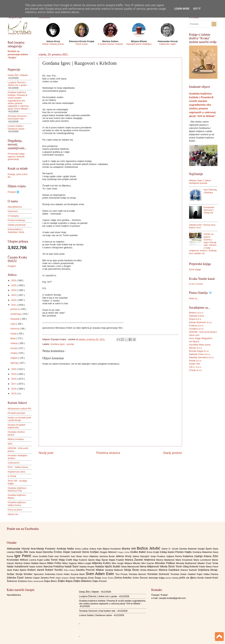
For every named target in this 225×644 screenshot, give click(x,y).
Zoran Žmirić (108, 578)
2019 (14, 374)
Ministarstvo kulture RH (20, 409)
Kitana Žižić (211, 556)
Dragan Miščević (109, 552)
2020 (14, 369)
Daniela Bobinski (188, 549)
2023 (14, 295)
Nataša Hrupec (87, 567)
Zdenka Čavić (16, 578)
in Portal (12, 476)
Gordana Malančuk (203, 552)
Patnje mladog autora (53, 44)
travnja (14, 348)
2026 (14, 280)
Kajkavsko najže (168, 44)
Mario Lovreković (203, 560)
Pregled (12, 266)
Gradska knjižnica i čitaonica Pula (17, 489)
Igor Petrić (24, 556)
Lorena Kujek (36, 560)
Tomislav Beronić (138, 574)
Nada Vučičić (36, 567)
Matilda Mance (39, 563)
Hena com (194, 335)
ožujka (14, 353)
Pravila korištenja (16, 220)
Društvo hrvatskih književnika (17, 426)
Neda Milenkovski (130, 567)
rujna (13, 324)
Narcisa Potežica (54, 566)
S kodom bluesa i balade (110, 44)
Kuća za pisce (15, 510)
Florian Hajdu (184, 552)
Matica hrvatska (16, 439)
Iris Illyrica (194, 341)
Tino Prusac (122, 574)
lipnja (13, 338)
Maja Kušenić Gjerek (84, 560)
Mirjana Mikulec (133, 563)
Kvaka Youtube (196, 284)
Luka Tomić (51, 560)
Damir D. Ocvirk (170, 549)
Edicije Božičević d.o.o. (201, 322)
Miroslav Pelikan (165, 563)
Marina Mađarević (166, 560)
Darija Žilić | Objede (18, 75)
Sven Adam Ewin (101, 574)
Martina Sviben (23, 563)
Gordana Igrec (58, 344)
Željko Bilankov (83, 581)
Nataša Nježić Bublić (108, 566)
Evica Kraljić (153, 552)
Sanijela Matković (115, 570)
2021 (14, 305)
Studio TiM (194, 364)
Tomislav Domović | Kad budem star (18, 117)
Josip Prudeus (158, 556)
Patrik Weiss (206, 567)
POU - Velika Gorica (18, 467)
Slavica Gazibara (169, 570)
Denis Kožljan (91, 552)
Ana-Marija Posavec (44, 549)
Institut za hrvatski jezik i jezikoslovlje (19, 419)
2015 (14, 393)
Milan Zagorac (70, 563)
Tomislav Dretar (179, 574)
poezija (70, 344)
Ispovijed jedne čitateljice (139, 44)
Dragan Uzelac (124, 552)
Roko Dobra (70, 570)
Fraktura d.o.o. (197, 326)
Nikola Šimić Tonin (171, 566)
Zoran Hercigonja (79, 578)
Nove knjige (195, 269)
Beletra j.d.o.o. (196, 313)
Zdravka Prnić (48, 578)
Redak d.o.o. (196, 361)
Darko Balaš (36, 552)
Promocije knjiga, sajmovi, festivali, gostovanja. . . (16, 156)
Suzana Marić (78, 574)
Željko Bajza (65, 581)
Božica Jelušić (149, 548)
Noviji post (46, 453)
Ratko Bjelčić (20, 570)
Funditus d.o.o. (197, 329)
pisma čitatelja (172, 578)
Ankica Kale (96, 549)
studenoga (16, 314)
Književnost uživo (17, 472)
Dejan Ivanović (73, 552)
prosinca (15, 309)
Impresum (13, 211)
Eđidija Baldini (168, 552)
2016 (14, 389)
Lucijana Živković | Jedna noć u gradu (17, 84)
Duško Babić (139, 552)
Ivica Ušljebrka (91, 556)
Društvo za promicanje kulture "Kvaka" (18, 54)
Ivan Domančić (63, 556)
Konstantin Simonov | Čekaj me (209, 210)
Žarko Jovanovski (36, 581)
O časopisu (13, 216)
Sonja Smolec (24, 574)
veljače (14, 358)
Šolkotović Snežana (17, 581)
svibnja (14, 343)
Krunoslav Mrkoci (18, 560)
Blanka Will (129, 549)
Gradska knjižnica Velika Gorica (17, 504)
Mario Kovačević (184, 560)
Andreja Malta (66, 549)
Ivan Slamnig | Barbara (210, 191)
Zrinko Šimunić (141, 578)
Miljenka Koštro (102, 563)
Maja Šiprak (102, 560)
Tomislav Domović (159, 574)
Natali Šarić (72, 566)
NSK (10, 444)
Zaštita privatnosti (17, 225)
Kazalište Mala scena (200, 345)
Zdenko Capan (33, 578)
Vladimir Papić (195, 574)
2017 (14, 384)
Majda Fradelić (117, 560)
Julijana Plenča (175, 556)
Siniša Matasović (149, 570)
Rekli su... (194, 298)
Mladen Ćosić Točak (208, 563)
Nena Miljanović (150, 566)
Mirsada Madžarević (187, 563)
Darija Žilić (22, 552)
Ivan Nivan (77, 556)
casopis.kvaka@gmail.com (172, 598)
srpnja (14, 334)
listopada (15, 319)
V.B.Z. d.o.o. (195, 367)
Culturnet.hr (14, 463)
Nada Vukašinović (18, 566)
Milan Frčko (55, 563)
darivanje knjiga (157, 578)
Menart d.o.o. (196, 348)
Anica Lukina (82, 549)
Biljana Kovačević (112, 549)
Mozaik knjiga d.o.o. (199, 351)
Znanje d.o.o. (196, 370)
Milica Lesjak (85, 563)
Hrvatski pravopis (17, 413)
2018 (14, 379)
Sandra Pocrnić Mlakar (90, 570)
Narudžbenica (15, 207)
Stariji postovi (172, 453)
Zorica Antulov (123, 578)
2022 (14, 300)
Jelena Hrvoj (124, 556)
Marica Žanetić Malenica (141, 560)
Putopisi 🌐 (14, 192)
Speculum (39, 574)
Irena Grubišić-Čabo (44, 556)
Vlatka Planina (211, 574)
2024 (14, 290)
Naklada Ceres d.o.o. (200, 354)
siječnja (15, 363)
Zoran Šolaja (95, 578)
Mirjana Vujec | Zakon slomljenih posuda (200, 182)
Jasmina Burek (107, 556)
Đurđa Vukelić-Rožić (208, 578)
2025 (14, 285)
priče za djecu (188, 578)
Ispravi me (13, 514)
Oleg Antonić (191, 566)
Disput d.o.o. (195, 319)
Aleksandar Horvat (19, 549)
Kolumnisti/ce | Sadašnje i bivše (16, 231)
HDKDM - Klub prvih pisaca (203, 332)
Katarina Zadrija (193, 556)
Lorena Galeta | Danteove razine (16, 127)
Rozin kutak (82, 44)
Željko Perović (99, 581)
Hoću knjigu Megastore (201, 338)
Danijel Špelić (205, 549)
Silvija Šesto (132, 570)
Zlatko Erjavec (63, 578)
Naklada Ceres (197, 316)
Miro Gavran (148, 563)
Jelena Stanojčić (141, 556)
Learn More (182, 9)
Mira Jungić (118, 563)
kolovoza (15, 329)
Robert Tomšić (54, 570)
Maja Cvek (66, 560)
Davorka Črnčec (53, 552)
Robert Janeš (36, 570)
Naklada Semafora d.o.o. (202, 357)
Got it (197, 9)
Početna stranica (108, 453)
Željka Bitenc (51, 581)
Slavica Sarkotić (189, 570)
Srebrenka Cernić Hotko (58, 574)
